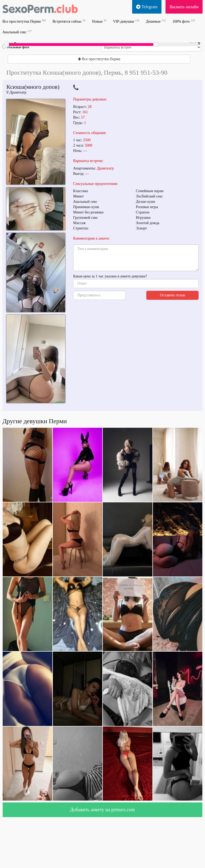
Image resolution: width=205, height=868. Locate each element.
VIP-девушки (126, 21)
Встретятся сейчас (69, 21)
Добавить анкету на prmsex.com (103, 810)
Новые (99, 21)
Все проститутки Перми (24, 21)
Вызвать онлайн (184, 7)
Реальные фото (16, 47)
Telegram (147, 7)
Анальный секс (17, 32)
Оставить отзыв (172, 295)
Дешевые (156, 21)
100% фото (184, 21)
